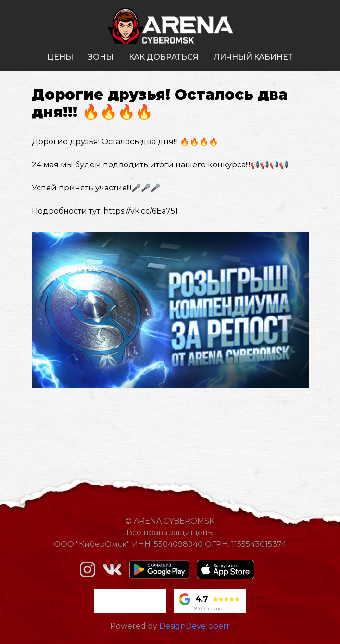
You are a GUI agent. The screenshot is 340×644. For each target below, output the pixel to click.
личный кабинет (253, 57)
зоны (101, 57)
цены (60, 57)
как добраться (164, 57)
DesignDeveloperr (195, 626)
